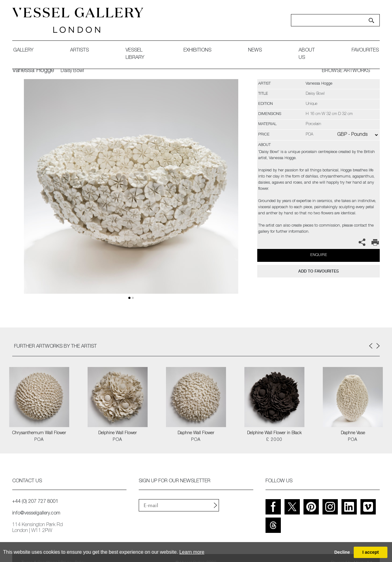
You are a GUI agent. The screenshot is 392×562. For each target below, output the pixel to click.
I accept (371, 552)
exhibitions (197, 51)
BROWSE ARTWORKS (346, 71)
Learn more (192, 552)
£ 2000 (274, 440)
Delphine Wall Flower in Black (274, 433)
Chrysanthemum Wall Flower (39, 433)
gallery (23, 51)
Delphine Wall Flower (118, 433)
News (255, 51)
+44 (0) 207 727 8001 (35, 502)
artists (79, 51)
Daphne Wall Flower (196, 433)
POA (39, 440)
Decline (342, 552)
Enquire (319, 255)
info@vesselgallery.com (36, 514)
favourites (365, 51)
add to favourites (318, 271)
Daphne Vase (353, 433)
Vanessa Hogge (33, 71)
